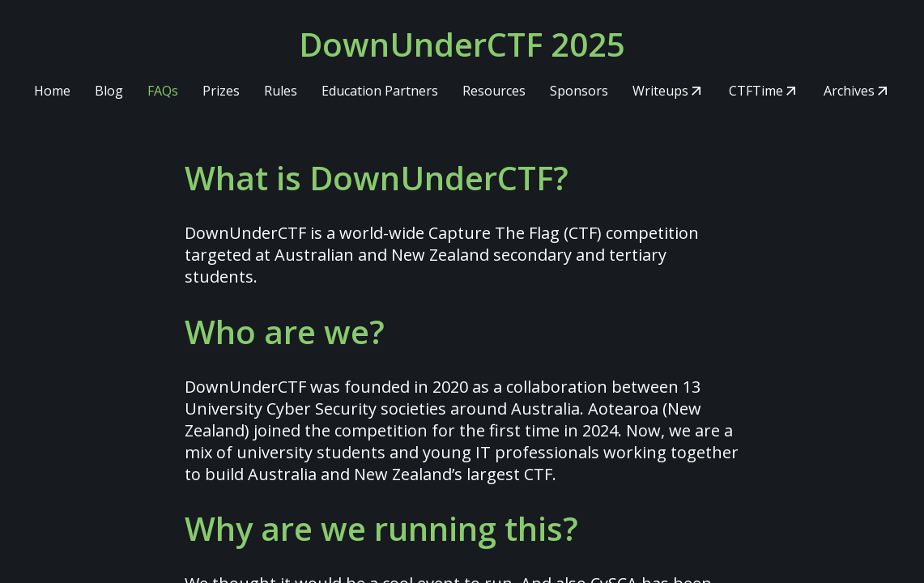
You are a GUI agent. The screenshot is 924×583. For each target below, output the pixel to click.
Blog (109, 91)
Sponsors (579, 91)
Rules (281, 91)
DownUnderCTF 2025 (462, 44)
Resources (494, 91)
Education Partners (380, 91)
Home (52, 91)
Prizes (221, 91)
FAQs (163, 91)
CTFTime (756, 91)
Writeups (660, 91)
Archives (849, 91)
